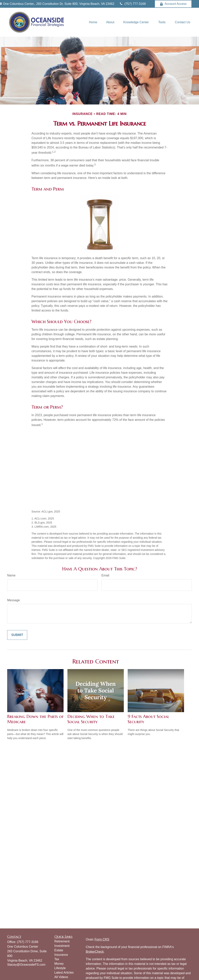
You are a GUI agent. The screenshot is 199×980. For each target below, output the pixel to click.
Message (14, 600)
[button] (93, 22)
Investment (62, 946)
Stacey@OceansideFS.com (26, 965)
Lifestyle (60, 968)
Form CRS (102, 939)
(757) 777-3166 (132, 4)
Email (105, 575)
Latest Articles (64, 973)
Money (59, 964)
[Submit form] (17, 635)
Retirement (62, 941)
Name (11, 575)
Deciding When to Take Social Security (91, 719)
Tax (57, 959)
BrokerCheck (95, 952)
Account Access (173, 4)
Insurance (61, 955)
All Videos (61, 977)
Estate (59, 950)
